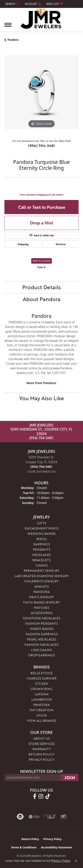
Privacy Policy (42, 760)
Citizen (42, 684)
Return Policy (41, 754)
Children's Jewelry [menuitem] (41, 581)
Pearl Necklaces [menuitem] (42, 639)
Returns (61, 244)
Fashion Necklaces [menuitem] (41, 645)
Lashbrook (42, 699)
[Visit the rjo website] (64, 817)
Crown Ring (41, 689)
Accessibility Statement (56, 847)
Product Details (42, 287)
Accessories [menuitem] (42, 613)
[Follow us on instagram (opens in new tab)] (41, 796)
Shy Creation (41, 710)
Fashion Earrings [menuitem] (42, 634)
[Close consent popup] (76, 861)
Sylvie (42, 715)
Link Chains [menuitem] (41, 650)
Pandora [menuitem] (41, 592)
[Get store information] (41, 472)
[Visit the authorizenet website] (20, 817)
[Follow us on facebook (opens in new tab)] (35, 796)
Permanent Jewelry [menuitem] (41, 571)
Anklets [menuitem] (41, 586)
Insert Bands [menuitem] (42, 629)
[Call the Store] (42, 467)
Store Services (42, 744)
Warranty (41, 749)
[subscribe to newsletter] (70, 777)
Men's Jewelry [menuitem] (41, 597)
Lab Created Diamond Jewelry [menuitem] (42, 576)
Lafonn (42, 694)
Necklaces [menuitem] (41, 555)
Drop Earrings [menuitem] (42, 655)
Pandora (13, 40)
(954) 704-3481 (41, 146)
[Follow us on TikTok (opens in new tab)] (48, 796)
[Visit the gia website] (34, 817)
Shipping (23, 244)
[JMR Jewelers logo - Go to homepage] (41, 19)
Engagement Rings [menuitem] (42, 528)
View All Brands (41, 721)
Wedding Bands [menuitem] (41, 534)
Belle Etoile (41, 673)
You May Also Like (42, 398)
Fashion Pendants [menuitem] (42, 623)
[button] (12, 4)
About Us (42, 738)
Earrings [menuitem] (42, 544)
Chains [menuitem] (41, 565)
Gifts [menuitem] (41, 523)
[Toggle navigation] (8, 27)
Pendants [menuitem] (42, 549)
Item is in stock (42, 261)
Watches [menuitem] (41, 608)
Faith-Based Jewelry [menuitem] (41, 602)
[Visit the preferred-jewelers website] (50, 817)
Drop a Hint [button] (42, 223)
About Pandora (42, 299)
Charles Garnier (41, 678)
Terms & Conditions (24, 847)
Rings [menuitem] (41, 539)
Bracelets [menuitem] (41, 560)
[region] (41, 92)
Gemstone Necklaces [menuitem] (41, 618)
